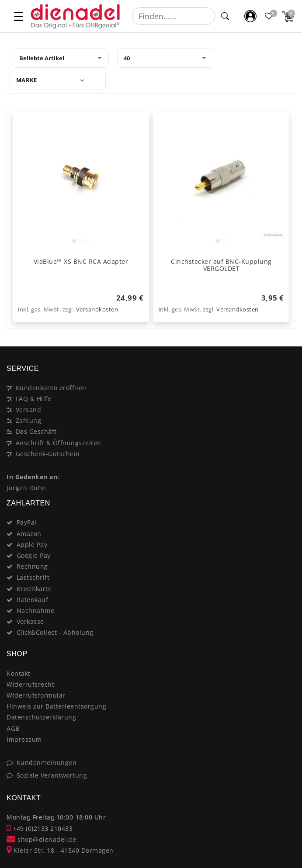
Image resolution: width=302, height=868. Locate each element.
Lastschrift (33, 577)
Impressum (24, 739)
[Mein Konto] (251, 16)
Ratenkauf (33, 600)
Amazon (29, 534)
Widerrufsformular (36, 695)
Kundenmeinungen (47, 763)
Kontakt (19, 673)
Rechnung (32, 566)
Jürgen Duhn (26, 488)
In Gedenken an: (33, 477)
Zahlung (29, 420)
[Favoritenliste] (269, 16)
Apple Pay (32, 545)
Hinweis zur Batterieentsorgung (56, 706)
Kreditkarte (34, 589)
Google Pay (34, 555)
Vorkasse (30, 621)
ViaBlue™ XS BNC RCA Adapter (81, 261)
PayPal (27, 522)
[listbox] (81, 180)
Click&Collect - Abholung (55, 632)
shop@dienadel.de (41, 839)
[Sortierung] (61, 58)
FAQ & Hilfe (34, 399)
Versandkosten (97, 310)
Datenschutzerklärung (41, 717)
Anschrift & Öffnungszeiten (59, 443)
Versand (29, 410)
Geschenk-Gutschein (48, 454)
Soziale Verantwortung (52, 775)
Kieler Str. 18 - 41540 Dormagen (60, 850)
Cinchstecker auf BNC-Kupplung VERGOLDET (221, 265)
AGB (13, 728)
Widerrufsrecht (30, 684)
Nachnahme (36, 610)
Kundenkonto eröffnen (51, 388)
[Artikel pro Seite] (165, 58)
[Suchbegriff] (174, 16)
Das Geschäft (36, 431)
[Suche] (225, 16)
